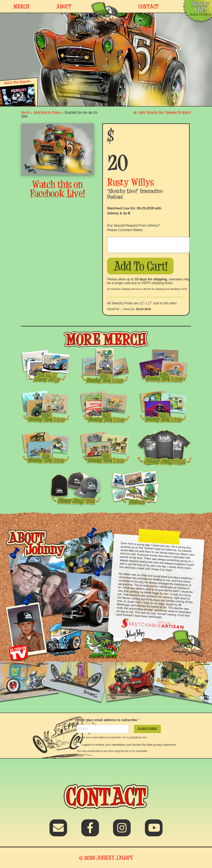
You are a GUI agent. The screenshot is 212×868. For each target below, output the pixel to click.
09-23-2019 (143, 309)
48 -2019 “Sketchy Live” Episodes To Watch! (162, 112)
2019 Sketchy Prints (47, 112)
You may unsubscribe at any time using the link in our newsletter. (112, 751)
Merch (25, 112)
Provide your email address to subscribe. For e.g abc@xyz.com (112, 737)
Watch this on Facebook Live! (57, 189)
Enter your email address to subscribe (107, 720)
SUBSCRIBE (147, 729)
